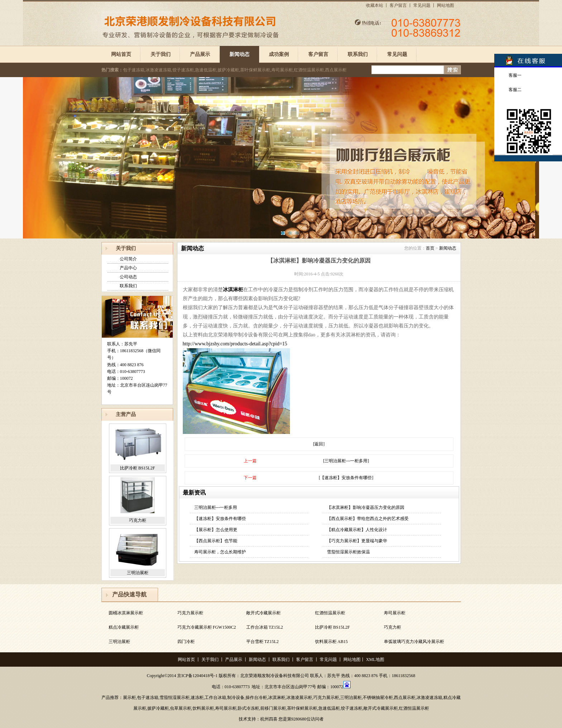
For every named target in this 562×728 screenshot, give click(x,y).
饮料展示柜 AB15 (332, 642)
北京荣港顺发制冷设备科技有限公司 (275, 676)
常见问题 (422, 5)
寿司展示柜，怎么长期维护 (220, 552)
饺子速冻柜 (352, 708)
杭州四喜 (269, 719)
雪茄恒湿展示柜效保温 (348, 552)
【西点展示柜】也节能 (216, 541)
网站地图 (446, 5)
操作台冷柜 (256, 698)
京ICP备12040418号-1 (197, 676)
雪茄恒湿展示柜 (175, 698)
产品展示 (200, 54)
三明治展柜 (138, 573)
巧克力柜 (138, 520)
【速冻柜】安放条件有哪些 (220, 519)
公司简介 (128, 259)
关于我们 (161, 54)
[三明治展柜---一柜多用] (346, 461)
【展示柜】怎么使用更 (216, 530)
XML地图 (375, 660)
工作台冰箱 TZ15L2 (265, 627)
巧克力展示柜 (190, 613)
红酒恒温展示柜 (330, 613)
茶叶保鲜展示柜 (302, 708)
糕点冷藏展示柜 (124, 627)
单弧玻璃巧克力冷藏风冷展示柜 (414, 642)
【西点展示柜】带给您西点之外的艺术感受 (368, 519)
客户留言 (398, 5)
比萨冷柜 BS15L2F (138, 468)
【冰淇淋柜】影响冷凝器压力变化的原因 (366, 507)
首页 (430, 248)
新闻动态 (239, 54)
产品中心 (128, 268)
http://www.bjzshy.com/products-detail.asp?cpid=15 (235, 344)
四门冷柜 (186, 642)
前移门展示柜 (273, 708)
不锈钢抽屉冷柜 (378, 698)
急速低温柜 (329, 708)
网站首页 (121, 54)
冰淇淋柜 (233, 290)
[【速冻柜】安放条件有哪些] (346, 478)
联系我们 (358, 54)
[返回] (319, 444)
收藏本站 (375, 5)
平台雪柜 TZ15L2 (263, 642)
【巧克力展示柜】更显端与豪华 (357, 541)
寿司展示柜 (395, 613)
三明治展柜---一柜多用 (216, 507)
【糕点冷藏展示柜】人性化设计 (357, 530)
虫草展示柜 (181, 708)
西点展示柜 (405, 698)
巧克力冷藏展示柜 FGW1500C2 (207, 627)
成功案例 (279, 54)
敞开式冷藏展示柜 (263, 613)
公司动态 (128, 277)
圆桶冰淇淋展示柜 (126, 613)
